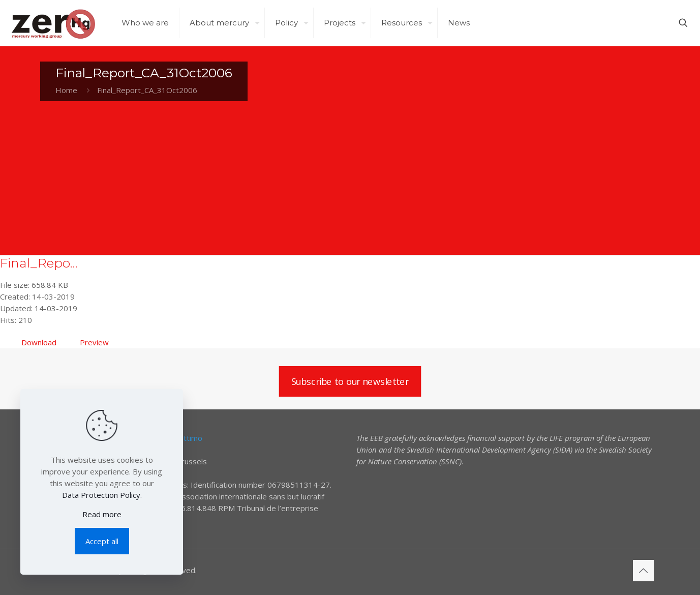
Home (66, 90)
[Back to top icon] (644, 571)
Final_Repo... (39, 263)
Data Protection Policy (101, 495)
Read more (102, 514)
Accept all (102, 541)
